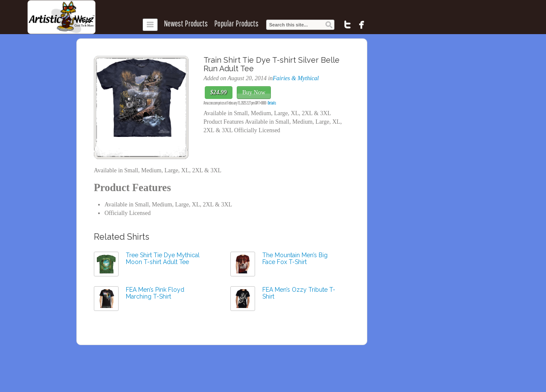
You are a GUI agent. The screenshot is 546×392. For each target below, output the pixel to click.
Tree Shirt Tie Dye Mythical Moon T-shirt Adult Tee (163, 258)
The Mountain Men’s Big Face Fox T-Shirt (295, 258)
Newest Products (186, 23)
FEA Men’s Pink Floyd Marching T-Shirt (155, 293)
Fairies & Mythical (296, 78)
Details (272, 103)
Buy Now (254, 92)
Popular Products (236, 23)
